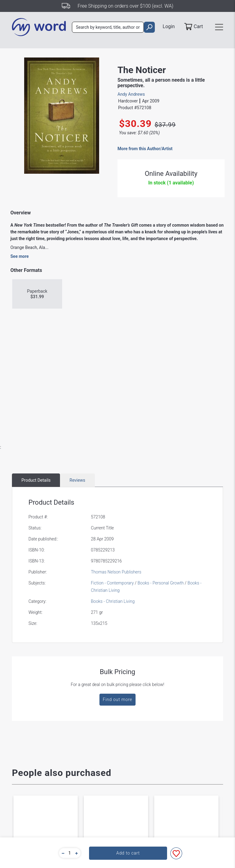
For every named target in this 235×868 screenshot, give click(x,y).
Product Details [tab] (36, 480)
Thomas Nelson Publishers (116, 572)
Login (169, 26)
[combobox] (108, 27)
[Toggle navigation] (219, 27)
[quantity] (70, 853)
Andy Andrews (131, 94)
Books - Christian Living (113, 601)
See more (20, 256)
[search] (149, 27)
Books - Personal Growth (160, 583)
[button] (62, 853)
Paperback (37, 294)
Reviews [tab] (77, 480)
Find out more (117, 699)
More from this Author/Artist (145, 149)
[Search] (108, 27)
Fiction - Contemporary (112, 583)
